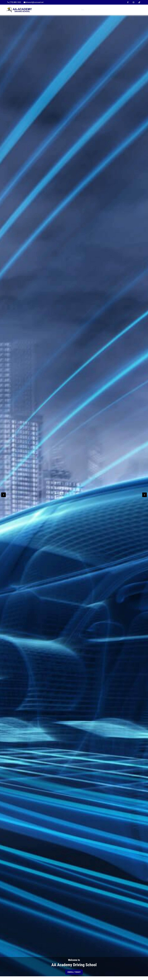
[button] (145, 495)
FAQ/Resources (111, 10)
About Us (70, 10)
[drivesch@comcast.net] (34, 2)
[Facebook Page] (128, 2)
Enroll (79, 10)
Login (137, 10)
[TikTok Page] (139, 2)
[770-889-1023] (14, 2)
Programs (90, 10)
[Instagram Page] (134, 2)
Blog (100, 10)
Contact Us (126, 10)
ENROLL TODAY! (74, 972)
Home (60, 10)
